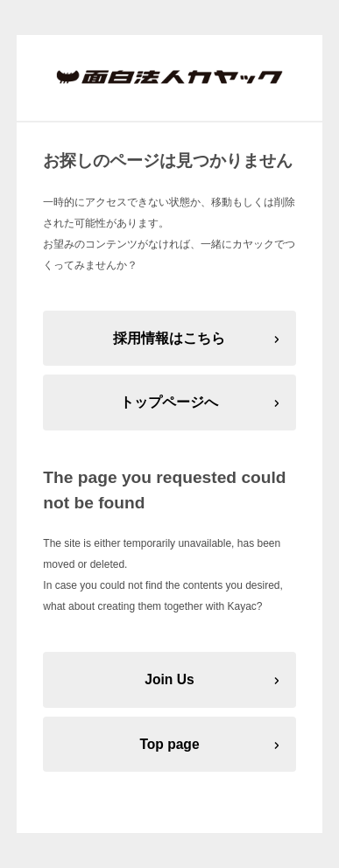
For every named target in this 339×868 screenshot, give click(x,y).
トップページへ (169, 402)
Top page (169, 744)
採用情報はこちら (169, 338)
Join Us (169, 679)
